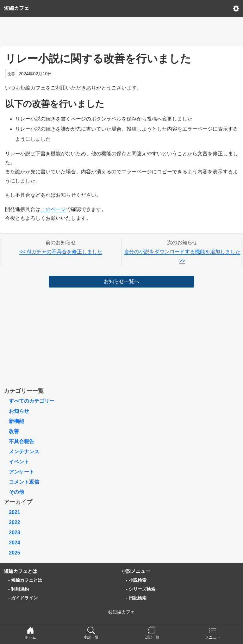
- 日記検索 (136, 598)
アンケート (22, 472)
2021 (15, 512)
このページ (53, 209)
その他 (16, 492)
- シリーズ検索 (141, 589)
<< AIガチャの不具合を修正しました (61, 252)
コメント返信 (24, 482)
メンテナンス (24, 452)
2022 (15, 522)
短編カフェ (16, 8)
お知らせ (19, 411)
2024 (15, 543)
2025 (15, 553)
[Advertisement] (121, 30)
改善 (14, 431)
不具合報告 (22, 441)
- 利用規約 (19, 589)
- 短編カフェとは (25, 580)
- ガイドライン (23, 598)
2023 (15, 533)
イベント (19, 462)
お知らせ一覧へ (121, 281)
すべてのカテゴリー (32, 401)
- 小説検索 (136, 580)
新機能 (16, 421)
